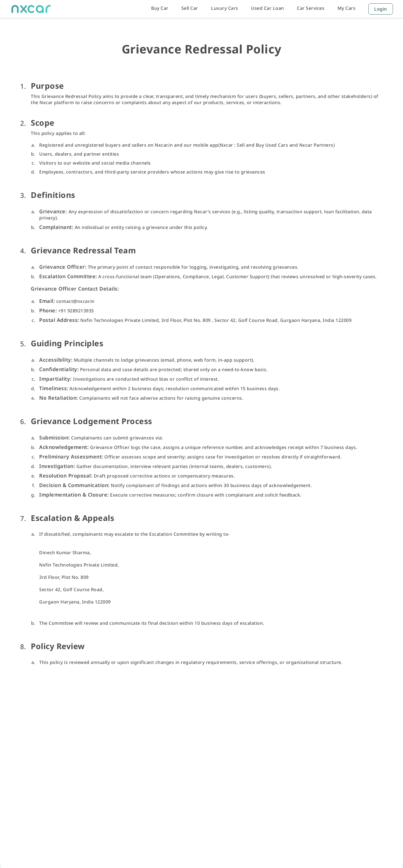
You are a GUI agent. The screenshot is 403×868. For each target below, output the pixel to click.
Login (381, 9)
